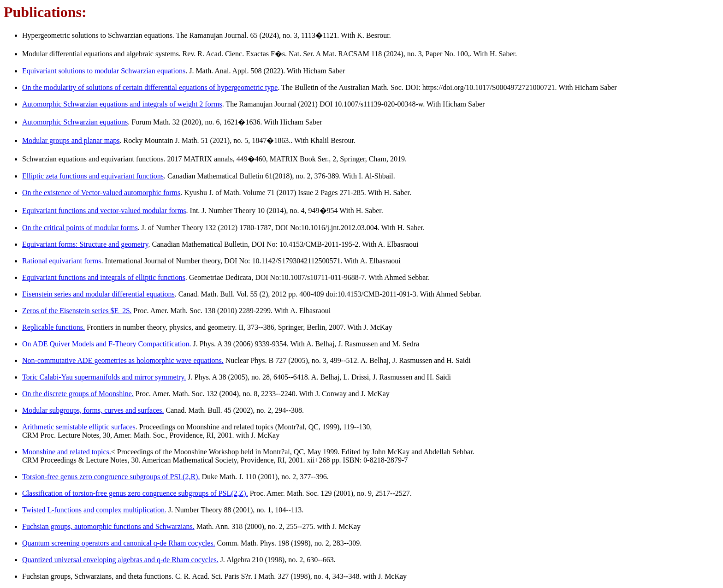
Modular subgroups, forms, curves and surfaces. (93, 410)
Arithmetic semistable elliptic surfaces (79, 427)
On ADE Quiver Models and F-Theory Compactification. (107, 344)
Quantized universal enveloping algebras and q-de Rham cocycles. (120, 560)
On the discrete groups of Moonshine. (78, 394)
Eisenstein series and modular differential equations (98, 294)
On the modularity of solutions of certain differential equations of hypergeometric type (150, 87)
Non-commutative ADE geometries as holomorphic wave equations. (123, 360)
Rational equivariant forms (62, 261)
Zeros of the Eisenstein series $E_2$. (77, 311)
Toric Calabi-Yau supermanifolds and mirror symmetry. (104, 377)
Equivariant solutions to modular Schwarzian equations (104, 71)
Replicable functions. (53, 327)
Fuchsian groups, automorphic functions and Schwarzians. (108, 526)
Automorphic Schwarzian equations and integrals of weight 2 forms (122, 104)
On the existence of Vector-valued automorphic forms (101, 193)
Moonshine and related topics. (67, 452)
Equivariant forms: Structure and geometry (85, 244)
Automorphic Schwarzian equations (75, 122)
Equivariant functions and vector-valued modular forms (104, 211)
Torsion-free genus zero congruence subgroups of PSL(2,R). (111, 477)
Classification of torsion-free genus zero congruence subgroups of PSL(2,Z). (135, 493)
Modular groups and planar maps (71, 140)
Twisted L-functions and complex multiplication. (94, 510)
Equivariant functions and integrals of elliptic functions (104, 277)
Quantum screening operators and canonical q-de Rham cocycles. (119, 543)
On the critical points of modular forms (80, 228)
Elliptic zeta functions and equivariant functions (93, 176)
